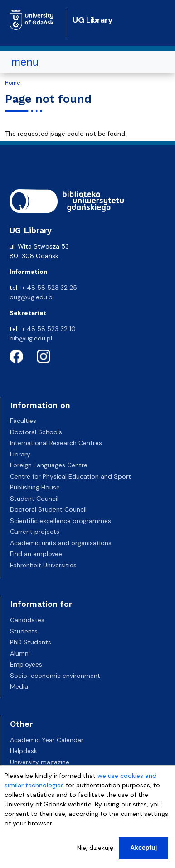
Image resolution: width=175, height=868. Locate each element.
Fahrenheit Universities (43, 565)
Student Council (34, 499)
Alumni (20, 653)
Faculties (23, 421)
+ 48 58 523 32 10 (49, 329)
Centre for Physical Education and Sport (70, 476)
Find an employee (36, 554)
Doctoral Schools (36, 432)
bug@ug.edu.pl (32, 297)
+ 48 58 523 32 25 (49, 288)
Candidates (27, 620)
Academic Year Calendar (47, 740)
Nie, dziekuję (95, 848)
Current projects (35, 532)
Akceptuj (143, 848)
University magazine (40, 762)
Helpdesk (24, 751)
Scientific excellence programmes (61, 521)
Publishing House (35, 487)
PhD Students (31, 642)
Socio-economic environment (55, 676)
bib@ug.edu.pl (31, 338)
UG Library (93, 20)
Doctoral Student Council (48, 509)
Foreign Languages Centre (49, 465)
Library (20, 454)
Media (19, 686)
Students (24, 631)
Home (12, 83)
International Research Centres (56, 443)
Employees (26, 664)
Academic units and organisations (61, 543)
